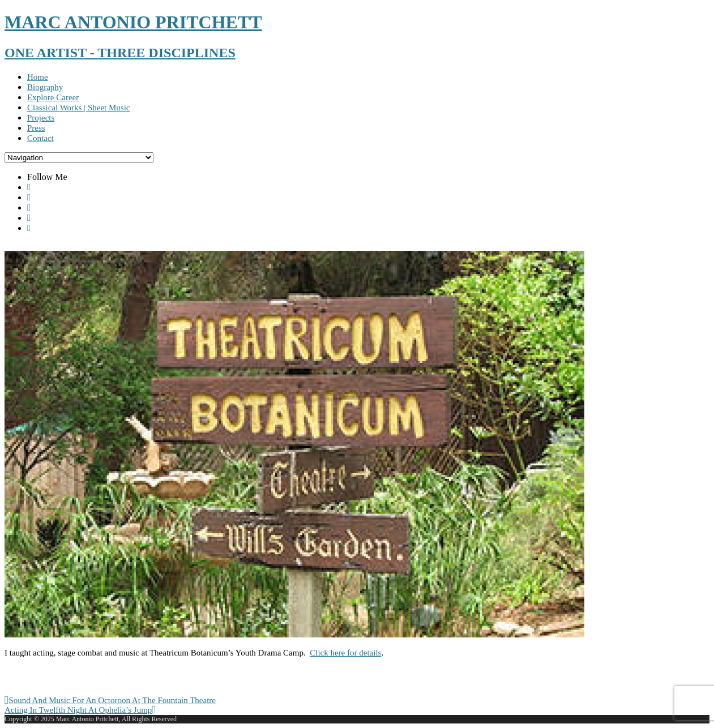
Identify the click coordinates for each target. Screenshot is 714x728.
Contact (40, 138)
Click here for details (345, 653)
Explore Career (53, 97)
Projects (41, 118)
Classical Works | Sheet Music (79, 108)
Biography (45, 87)
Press (36, 128)
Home (38, 77)
